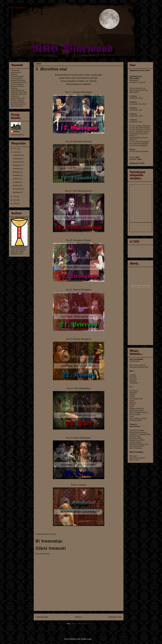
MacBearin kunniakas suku (139, 444)
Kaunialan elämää (136, 438)
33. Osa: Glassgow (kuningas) (140, 126)
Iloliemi (132, 405)
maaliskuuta (17, 162)
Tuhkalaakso (134, 383)
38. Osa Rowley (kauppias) (139, 144)
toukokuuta (17, 169)
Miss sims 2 (134, 456)
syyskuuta (17, 182)
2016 (15, 203)
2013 (15, 197)
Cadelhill (133, 375)
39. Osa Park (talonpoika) (138, 145)
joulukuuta (17, 192)
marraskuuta (17, 189)
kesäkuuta (16, 172)
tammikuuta (17, 155)
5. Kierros (133, 120)
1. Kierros (133, 96)
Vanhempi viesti (115, 617)
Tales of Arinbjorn (136, 448)
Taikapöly (133, 381)
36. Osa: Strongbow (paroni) (139, 132)
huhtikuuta (17, 165)
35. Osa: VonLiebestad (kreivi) (140, 130)
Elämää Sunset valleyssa (138, 432)
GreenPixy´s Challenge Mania (140, 434)
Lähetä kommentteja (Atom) (81, 624)
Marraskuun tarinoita (137, 446)
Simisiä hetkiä (134, 361)
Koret (131, 411)
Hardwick (133, 403)
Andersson (133, 393)
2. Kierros (133, 102)
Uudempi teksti (42, 617)
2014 (15, 200)
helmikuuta (17, 159)
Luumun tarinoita (136, 442)
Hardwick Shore (135, 436)
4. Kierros (133, 114)
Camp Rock (134, 430)
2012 (15, 152)
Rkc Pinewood (18, 8)
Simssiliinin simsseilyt (137, 458)
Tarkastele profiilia (17, 135)
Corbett (132, 397)
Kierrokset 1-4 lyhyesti (137, 82)
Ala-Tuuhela (134, 391)
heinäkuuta (17, 175)
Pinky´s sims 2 (135, 460)
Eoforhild (133, 377)
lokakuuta (16, 185)
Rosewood (133, 379)
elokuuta (16, 179)
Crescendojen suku (136, 399)
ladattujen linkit (143, 367)
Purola (132, 414)
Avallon (132, 395)
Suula (132, 418)
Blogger (95, 639)
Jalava (132, 407)
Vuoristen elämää (136, 420)
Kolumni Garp (135, 440)
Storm (132, 416)
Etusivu (78, 617)
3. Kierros (133, 108)
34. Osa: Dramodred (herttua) (140, 128)
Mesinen (16, 131)
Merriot (132, 412)
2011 (15, 149)
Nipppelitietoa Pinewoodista (140, 70)
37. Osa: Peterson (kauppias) (139, 142)
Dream (132, 401)
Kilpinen (133, 409)
